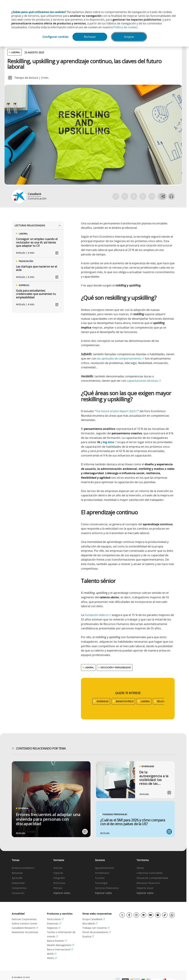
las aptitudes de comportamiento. (121, 358)
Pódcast (58, 888)
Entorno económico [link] (23, 868)
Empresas (54, 923)
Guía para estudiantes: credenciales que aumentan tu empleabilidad (36, 294)
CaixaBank (34, 194)
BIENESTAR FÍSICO (125, 701)
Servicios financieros (107, 888)
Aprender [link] (17, 878)
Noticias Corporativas (24, 919)
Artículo (58, 868)
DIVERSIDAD (103, 701)
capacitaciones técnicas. (144, 381)
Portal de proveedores (97, 932)
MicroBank (90, 923)
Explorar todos (62, 893)
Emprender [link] (18, 883)
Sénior (140, 868)
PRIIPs (52, 958)
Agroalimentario (104, 868)
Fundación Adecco (98, 615)
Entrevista (59, 883)
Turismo (100, 878)
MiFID (52, 954)
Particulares (55, 919)
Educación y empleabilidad (152, 878)
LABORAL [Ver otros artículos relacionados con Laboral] (16, 52)
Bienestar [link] (17, 873)
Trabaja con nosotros (96, 928)
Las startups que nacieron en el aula (36, 268)
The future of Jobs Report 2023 (117, 411)
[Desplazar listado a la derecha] (168, 701)
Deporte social (145, 888)
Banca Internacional (60, 949)
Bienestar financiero (148, 883)
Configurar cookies (55, 37)
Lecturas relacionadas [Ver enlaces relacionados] (38, 225)
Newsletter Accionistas (25, 932)
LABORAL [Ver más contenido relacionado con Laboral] (89, 667)
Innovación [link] (18, 893)
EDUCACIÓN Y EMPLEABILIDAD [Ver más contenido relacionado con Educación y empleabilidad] (116, 667)
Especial (58, 873)
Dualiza (88, 936)
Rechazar (90, 37)
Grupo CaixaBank (94, 919)
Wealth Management (61, 945)
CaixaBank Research (25, 928)
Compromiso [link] (19, 888)
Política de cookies (125, 27)
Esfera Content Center (25, 923)
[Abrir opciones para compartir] (163, 196)
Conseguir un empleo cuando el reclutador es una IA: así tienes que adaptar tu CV (37, 242)
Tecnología (101, 883)
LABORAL (145, 701)
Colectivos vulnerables (150, 873)
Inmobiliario (102, 873)
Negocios (54, 928)
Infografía (59, 878)
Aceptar (129, 37)
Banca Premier (57, 941)
